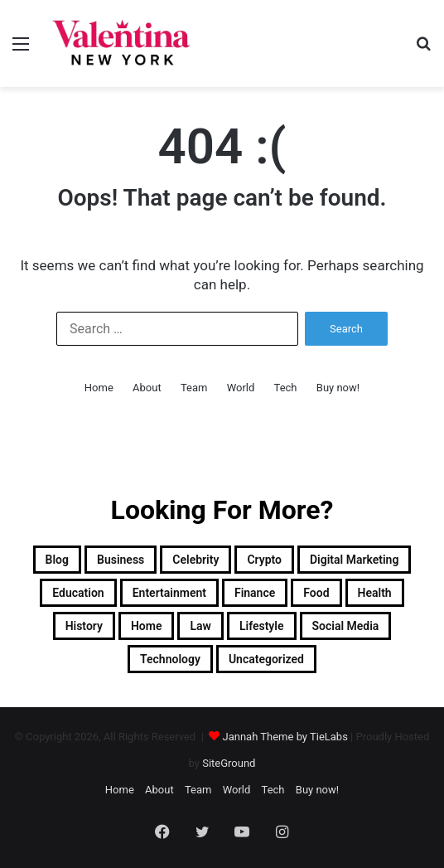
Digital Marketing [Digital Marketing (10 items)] (354, 560)
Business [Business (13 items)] (121, 560)
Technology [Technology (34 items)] (170, 659)
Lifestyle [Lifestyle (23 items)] (262, 626)
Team (194, 388)
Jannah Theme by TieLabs (285, 737)
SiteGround (229, 763)
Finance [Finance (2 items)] (255, 593)
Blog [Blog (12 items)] (57, 560)
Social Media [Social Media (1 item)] (346, 626)
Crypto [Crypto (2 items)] (264, 560)
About (147, 388)
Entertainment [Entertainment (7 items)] (169, 593)
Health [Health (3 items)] (375, 593)
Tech (286, 388)
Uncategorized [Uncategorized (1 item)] (266, 659)
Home (99, 388)
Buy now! (338, 388)
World (241, 388)
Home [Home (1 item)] (147, 626)
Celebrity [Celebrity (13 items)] (195, 560)
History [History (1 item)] (84, 626)
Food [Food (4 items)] (316, 593)
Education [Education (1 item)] (78, 593)
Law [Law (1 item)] (200, 626)
